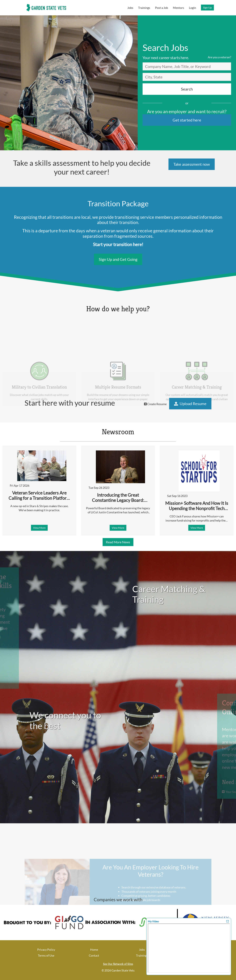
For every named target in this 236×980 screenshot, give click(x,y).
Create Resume (155, 404)
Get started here (187, 120)
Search (187, 89)
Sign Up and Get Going (118, 259)
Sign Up (207, 7)
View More (39, 528)
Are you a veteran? (219, 57)
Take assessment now (192, 164)
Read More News (118, 542)
